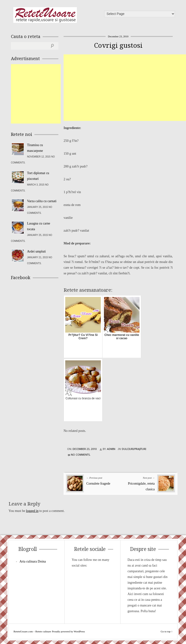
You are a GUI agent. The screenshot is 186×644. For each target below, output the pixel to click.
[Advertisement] (125, 88)
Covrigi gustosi (118, 45)
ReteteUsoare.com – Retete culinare (45, 15)
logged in (32, 511)
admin (111, 449)
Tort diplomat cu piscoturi (38, 176)
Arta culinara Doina (33, 561)
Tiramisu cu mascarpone (35, 148)
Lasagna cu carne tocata (39, 226)
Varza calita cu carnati (42, 201)
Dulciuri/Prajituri (134, 449)
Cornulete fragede (98, 484)
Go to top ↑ (167, 631)
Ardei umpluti (36, 251)
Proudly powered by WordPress (68, 631)
